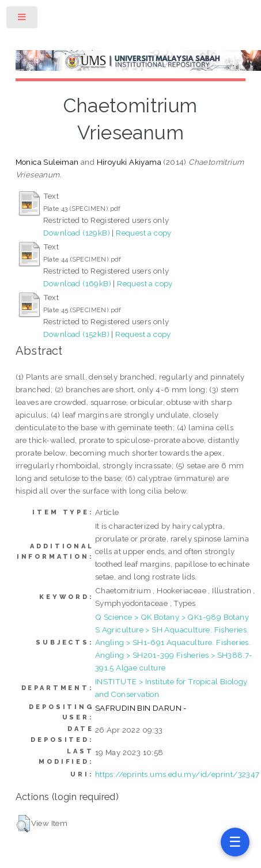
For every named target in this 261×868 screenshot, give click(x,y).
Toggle (22, 19)
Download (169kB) (77, 283)
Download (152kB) (76, 334)
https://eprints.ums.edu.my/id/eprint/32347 (177, 774)
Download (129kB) (77, 233)
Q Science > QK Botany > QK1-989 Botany (172, 617)
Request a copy (144, 233)
